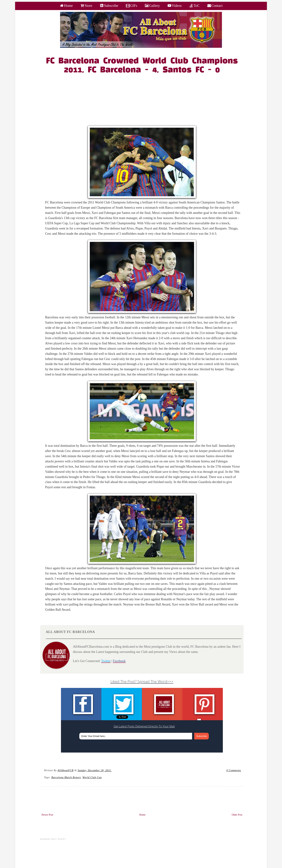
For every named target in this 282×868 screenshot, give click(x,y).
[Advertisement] (144, 101)
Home (142, 815)
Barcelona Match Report (66, 777)
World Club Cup (92, 777)
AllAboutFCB (66, 770)
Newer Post (47, 815)
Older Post (237, 815)
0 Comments (234, 770)
